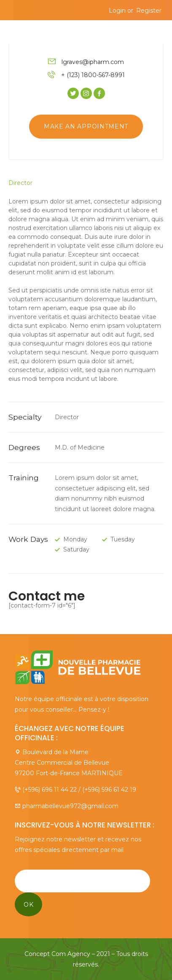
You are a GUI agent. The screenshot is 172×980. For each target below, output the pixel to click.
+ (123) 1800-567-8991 (93, 75)
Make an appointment (86, 126)
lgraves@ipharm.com (93, 62)
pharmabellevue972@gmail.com (70, 806)
